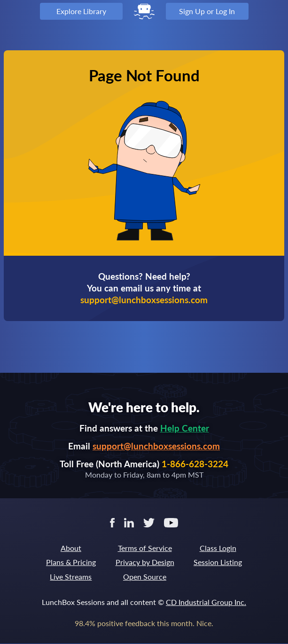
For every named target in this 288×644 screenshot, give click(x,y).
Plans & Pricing (71, 562)
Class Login (218, 548)
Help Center (185, 428)
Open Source (145, 577)
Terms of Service (145, 548)
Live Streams (71, 577)
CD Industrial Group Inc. (206, 602)
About (71, 548)
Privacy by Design (145, 562)
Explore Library (81, 11)
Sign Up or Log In (207, 11)
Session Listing (218, 562)
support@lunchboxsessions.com (156, 446)
